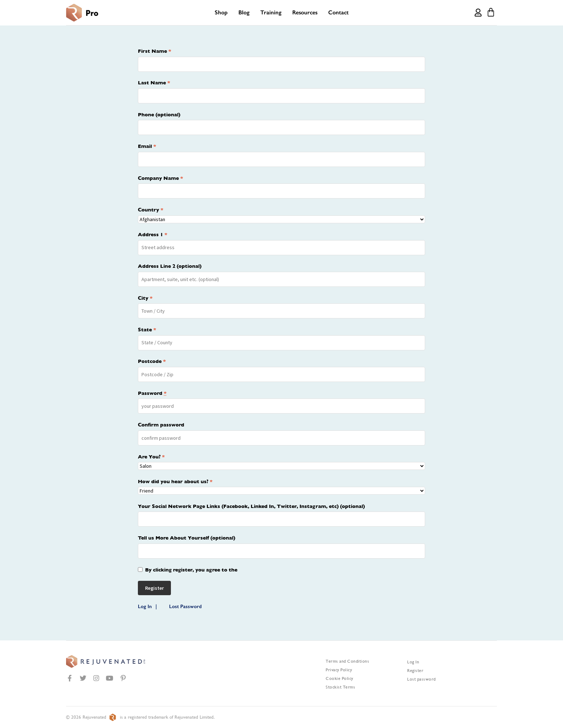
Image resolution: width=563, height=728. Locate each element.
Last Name (154, 83)
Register (415, 671)
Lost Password (185, 606)
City (145, 298)
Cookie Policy (339, 678)
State (147, 330)
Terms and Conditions (347, 661)
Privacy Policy (339, 670)
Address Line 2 (170, 266)
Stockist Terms (340, 687)
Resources (305, 12)
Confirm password (161, 425)
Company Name (160, 178)
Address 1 (153, 234)
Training (271, 12)
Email (147, 146)
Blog (244, 12)
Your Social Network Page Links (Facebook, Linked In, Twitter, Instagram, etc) (251, 506)
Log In (145, 606)
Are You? (151, 457)
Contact (338, 12)
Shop (221, 12)
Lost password (422, 679)
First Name (155, 51)
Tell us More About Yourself (187, 538)
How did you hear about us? (175, 481)
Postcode (152, 361)
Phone (159, 115)
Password (152, 393)
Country (151, 210)
